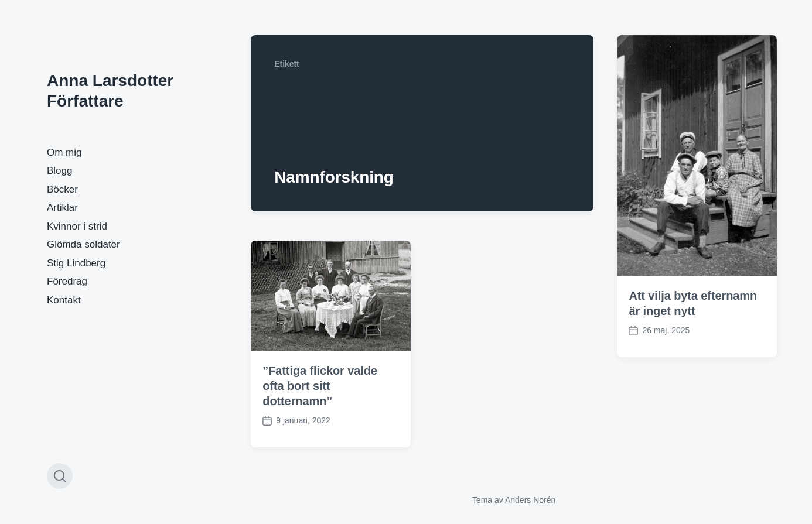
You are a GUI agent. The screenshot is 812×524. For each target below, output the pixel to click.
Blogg (59, 171)
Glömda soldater (83, 244)
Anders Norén (530, 500)
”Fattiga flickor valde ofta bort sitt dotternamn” (320, 386)
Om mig (64, 153)
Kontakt (64, 300)
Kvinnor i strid (77, 226)
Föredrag (67, 281)
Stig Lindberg (76, 263)
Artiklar (62, 208)
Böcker (62, 189)
